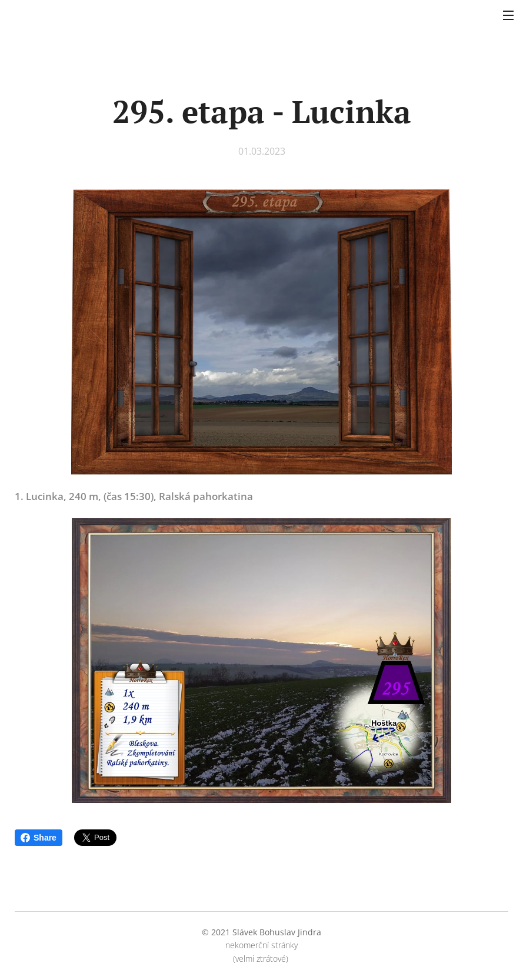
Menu (508, 15)
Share (39, 838)
